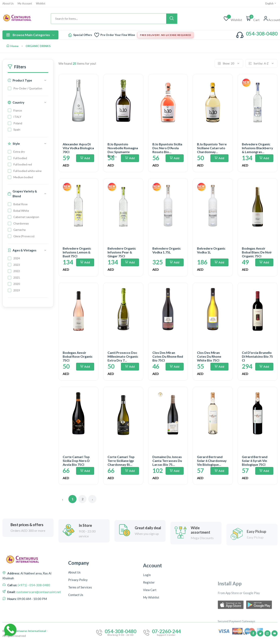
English (271, 3)
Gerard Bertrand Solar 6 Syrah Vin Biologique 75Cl (255, 461)
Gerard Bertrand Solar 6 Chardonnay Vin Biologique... (212, 461)
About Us (8, 4)
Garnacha (19, 230)
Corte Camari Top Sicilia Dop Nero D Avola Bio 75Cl (76, 461)
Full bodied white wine (27, 171)
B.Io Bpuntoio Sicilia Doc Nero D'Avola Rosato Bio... (167, 148)
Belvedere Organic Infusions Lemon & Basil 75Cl (77, 252)
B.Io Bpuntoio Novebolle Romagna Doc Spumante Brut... (123, 150)
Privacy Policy (78, 625)
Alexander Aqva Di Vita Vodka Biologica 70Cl (78, 148)
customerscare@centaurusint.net (38, 618)
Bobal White (21, 211)
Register (149, 634)
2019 (17, 290)
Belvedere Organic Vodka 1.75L (167, 250)
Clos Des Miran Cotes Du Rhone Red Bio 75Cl (168, 356)
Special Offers (83, 35)
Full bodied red (23, 164)
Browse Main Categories (30, 35)
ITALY (17, 117)
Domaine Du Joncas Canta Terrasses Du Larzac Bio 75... (167, 461)
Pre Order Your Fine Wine (118, 35)
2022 (17, 271)
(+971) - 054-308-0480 (34, 611)
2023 (17, 265)
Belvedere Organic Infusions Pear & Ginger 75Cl (122, 252)
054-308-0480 (262, 34)
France (18, 110)
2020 (17, 284)
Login (147, 626)
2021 (17, 277)
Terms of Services (80, 632)
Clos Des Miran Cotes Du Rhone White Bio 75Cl (209, 356)
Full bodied (20, 158)
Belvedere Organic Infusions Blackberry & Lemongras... (257, 148)
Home (12, 46)
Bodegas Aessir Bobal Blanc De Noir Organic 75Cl (257, 252)
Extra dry (19, 152)
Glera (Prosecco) (24, 236)
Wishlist (41, 4)
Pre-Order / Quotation (28, 88)
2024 (17, 258)
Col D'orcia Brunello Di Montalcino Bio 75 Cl (257, 356)
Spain (17, 129)
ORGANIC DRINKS (38, 46)
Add (85, 158)
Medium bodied (23, 177)
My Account (25, 4)
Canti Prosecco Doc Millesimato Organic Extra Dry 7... (123, 356)
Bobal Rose (20, 204)
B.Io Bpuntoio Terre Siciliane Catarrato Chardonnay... (212, 148)
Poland (18, 123)
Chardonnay (21, 223)
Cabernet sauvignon (26, 217)
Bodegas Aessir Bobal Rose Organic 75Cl (78, 356)
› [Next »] (92, 499)
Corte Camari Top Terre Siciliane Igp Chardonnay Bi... (121, 461)
